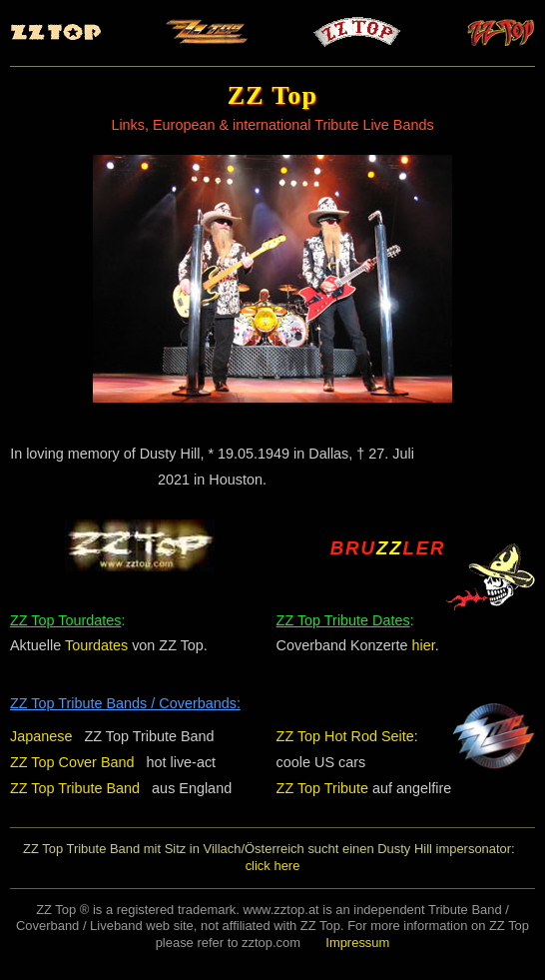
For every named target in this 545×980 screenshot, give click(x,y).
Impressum (357, 943)
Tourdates (96, 645)
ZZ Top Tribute (323, 788)
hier (424, 645)
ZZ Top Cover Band (72, 762)
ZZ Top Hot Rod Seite (345, 736)
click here (273, 866)
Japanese (41, 736)
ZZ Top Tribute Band (75, 788)
